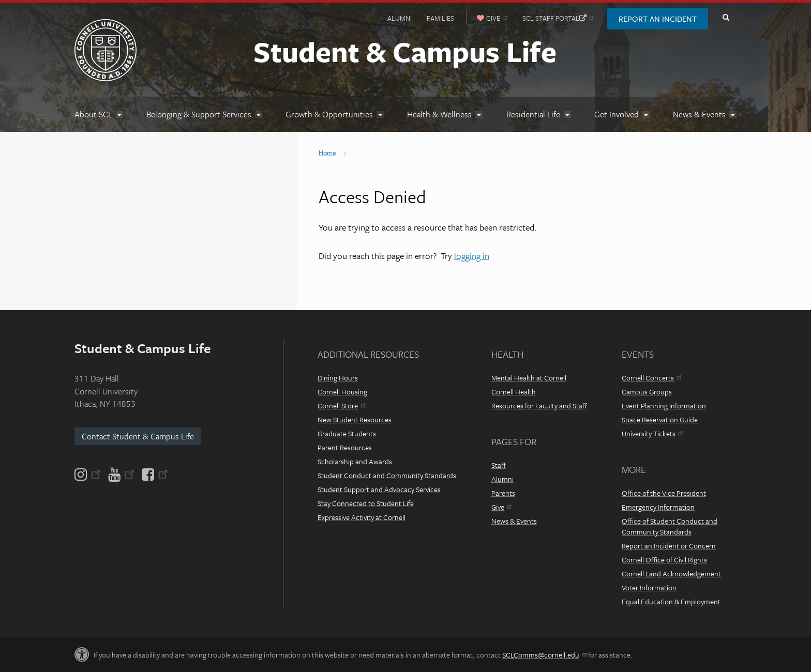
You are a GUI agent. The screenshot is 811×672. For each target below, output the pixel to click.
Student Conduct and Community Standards (387, 475)
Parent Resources (345, 447)
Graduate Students (347, 433)
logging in (472, 256)
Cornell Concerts (651, 378)
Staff (499, 465)
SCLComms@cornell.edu (544, 655)
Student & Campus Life (405, 51)
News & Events (514, 521)
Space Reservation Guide (660, 419)
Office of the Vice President (664, 493)
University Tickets (652, 433)
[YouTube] (121, 475)
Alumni (400, 18)
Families (440, 18)
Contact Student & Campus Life (138, 436)
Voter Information (649, 587)
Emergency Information (658, 507)
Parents (503, 493)
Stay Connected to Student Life (366, 503)
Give (501, 507)
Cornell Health (514, 392)
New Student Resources (355, 419)
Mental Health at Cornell (529, 378)
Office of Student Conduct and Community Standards (670, 526)
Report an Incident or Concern (669, 546)
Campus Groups (647, 392)
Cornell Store (341, 406)
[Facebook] (154, 475)
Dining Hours (338, 378)
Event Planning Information (664, 406)
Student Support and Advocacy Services (379, 489)
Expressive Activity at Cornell (362, 517)
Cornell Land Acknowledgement (671, 574)
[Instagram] (88, 475)
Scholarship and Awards (355, 461)
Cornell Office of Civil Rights (664, 560)
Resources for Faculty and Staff (539, 406)
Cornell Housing (342, 392)
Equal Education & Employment (671, 601)
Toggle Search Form (726, 18)
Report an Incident (658, 19)
